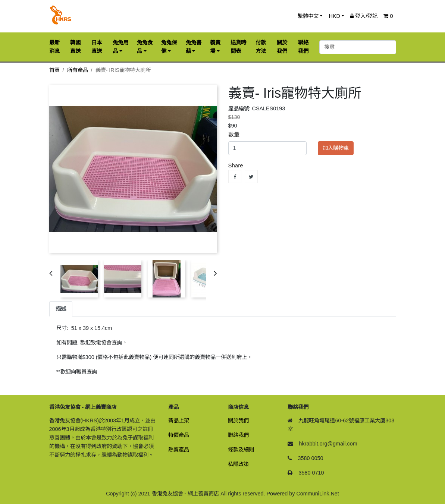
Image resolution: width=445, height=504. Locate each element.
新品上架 (179, 420)
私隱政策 (238, 464)
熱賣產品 (179, 450)
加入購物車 (336, 148)
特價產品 (179, 435)
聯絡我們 (238, 435)
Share (235, 177)
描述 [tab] (61, 309)
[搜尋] (358, 47)
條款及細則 (241, 450)
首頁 (54, 70)
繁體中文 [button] (308, 16)
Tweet (251, 177)
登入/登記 (364, 16)
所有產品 (78, 70)
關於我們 (238, 420)
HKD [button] (334, 16)
